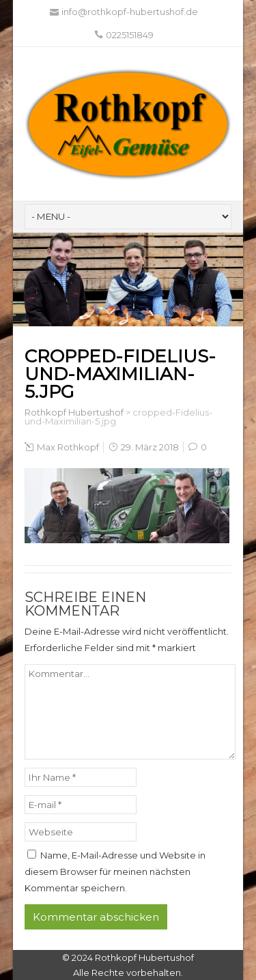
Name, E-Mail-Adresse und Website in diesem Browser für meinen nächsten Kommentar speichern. (115, 871)
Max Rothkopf (68, 447)
